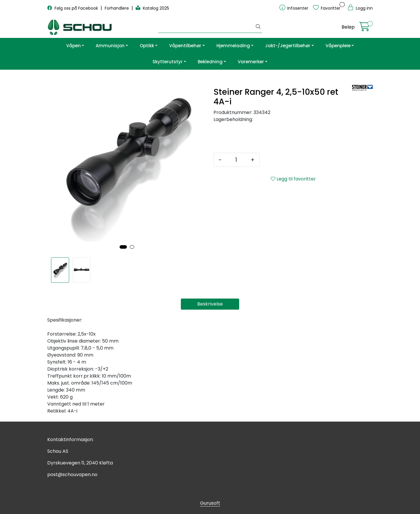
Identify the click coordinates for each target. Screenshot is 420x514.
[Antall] (236, 160)
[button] (123, 247)
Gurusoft (210, 503)
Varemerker (251, 62)
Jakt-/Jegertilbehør (288, 46)
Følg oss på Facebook (73, 8)
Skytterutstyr (168, 62)
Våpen (73, 46)
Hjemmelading (233, 46)
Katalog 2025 (152, 8)
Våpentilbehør (185, 46)
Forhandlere (117, 8)
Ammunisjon (110, 46)
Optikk (147, 46)
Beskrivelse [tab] (210, 304)
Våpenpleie (338, 46)
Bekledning (210, 62)
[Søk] (206, 27)
